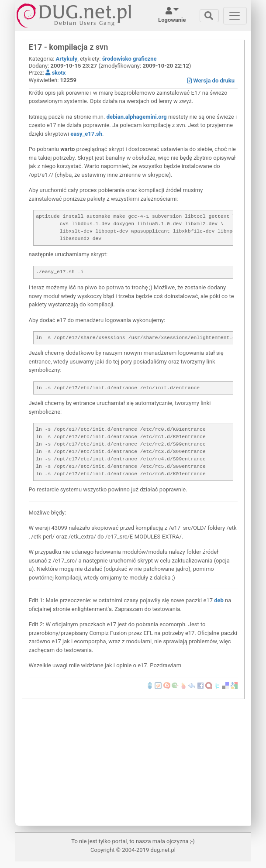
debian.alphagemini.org (137, 117)
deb (219, 600)
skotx (55, 73)
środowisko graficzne (130, 59)
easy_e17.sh (86, 134)
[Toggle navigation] (209, 16)
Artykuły (67, 59)
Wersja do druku (211, 81)
